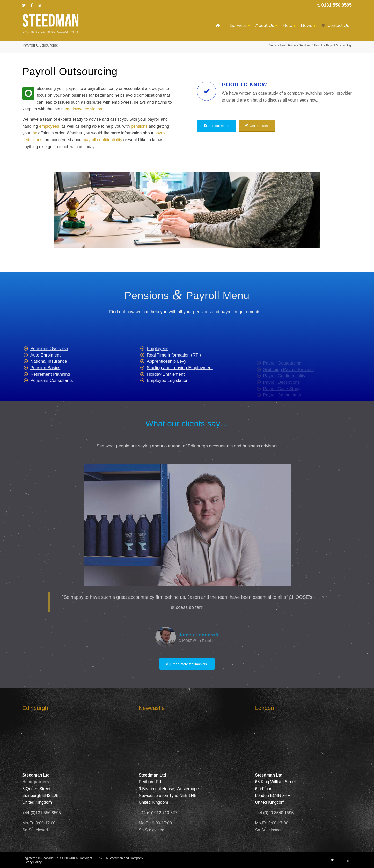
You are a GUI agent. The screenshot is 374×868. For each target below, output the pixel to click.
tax (34, 133)
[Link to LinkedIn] (39, 5)
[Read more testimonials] (187, 664)
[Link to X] (24, 5)
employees (49, 126)
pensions (140, 126)
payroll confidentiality (103, 140)
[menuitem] (218, 26)
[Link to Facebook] (32, 5)
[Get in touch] (257, 126)
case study (268, 93)
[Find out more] (217, 126)
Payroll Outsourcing (40, 45)
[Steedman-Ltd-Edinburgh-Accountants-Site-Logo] (50, 23)
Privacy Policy (32, 862)
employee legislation (83, 109)
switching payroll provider (328, 93)
